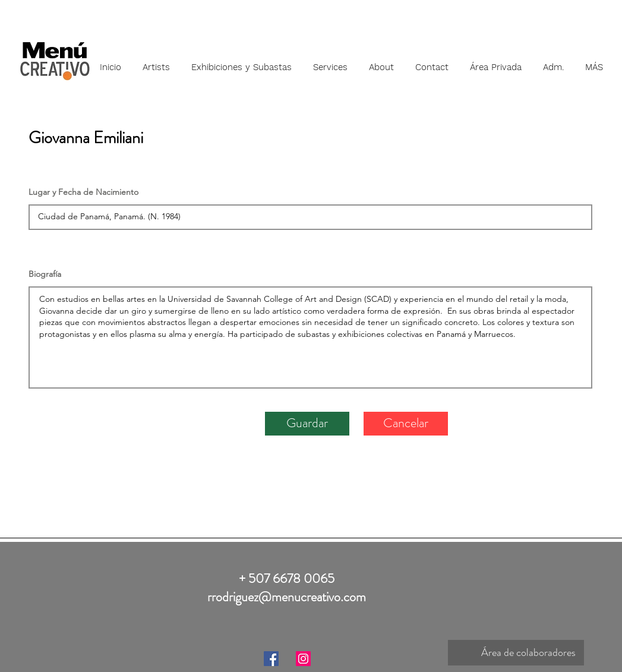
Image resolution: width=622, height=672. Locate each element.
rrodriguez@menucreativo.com (287, 597)
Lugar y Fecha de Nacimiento (83, 192)
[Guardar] (307, 424)
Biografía (45, 274)
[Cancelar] (406, 424)
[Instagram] (303, 659)
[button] (156, 62)
